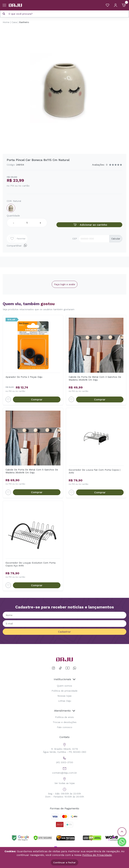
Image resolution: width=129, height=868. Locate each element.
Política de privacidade (64, 691)
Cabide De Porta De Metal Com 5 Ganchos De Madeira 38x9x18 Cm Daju (32, 471)
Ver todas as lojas (65, 780)
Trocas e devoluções (65, 722)
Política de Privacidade (97, 855)
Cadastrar (64, 632)
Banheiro (24, 22)
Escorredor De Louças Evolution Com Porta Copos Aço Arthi (30, 564)
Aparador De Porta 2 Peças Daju (24, 377)
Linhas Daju (65, 701)
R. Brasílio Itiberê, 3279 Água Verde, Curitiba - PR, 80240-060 (65, 748)
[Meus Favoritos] (107, 5)
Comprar (37, 399)
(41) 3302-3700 (65, 760)
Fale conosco (65, 727)
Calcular (116, 239)
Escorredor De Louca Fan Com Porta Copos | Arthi (94, 471)
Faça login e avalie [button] (65, 284)
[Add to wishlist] (8, 399)
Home (6, 22)
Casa (14, 22)
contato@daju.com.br (64, 770)
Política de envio (64, 717)
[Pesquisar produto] (4, 14)
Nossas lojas (64, 696)
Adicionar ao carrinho (89, 225)
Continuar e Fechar (64, 862)
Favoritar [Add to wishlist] (17, 239)
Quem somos (64, 686)
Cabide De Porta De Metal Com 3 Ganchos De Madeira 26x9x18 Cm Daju (95, 378)
